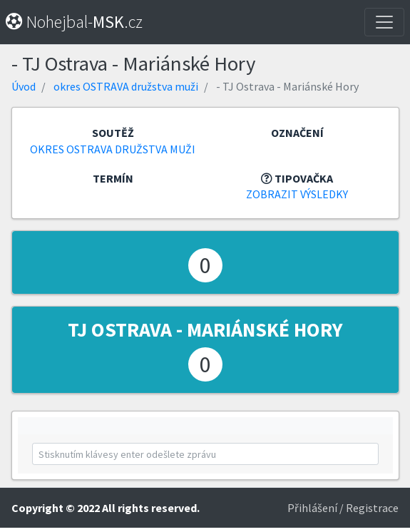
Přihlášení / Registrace (343, 508)
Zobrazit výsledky (297, 194)
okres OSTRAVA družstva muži (126, 86)
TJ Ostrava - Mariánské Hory (205, 329)
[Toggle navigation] (384, 22)
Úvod (24, 86)
